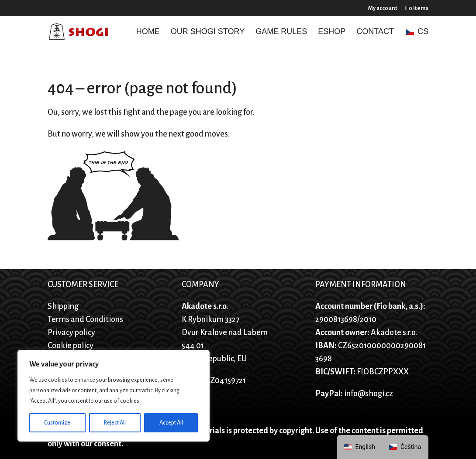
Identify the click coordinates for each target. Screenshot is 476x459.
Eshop (332, 32)
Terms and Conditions (85, 319)
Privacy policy (71, 332)
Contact (375, 32)
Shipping (63, 306)
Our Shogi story (208, 32)
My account (383, 8)
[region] (114, 396)
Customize (57, 423)
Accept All (171, 423)
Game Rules (281, 32)
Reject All (115, 423)
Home (148, 32)
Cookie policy (71, 346)
